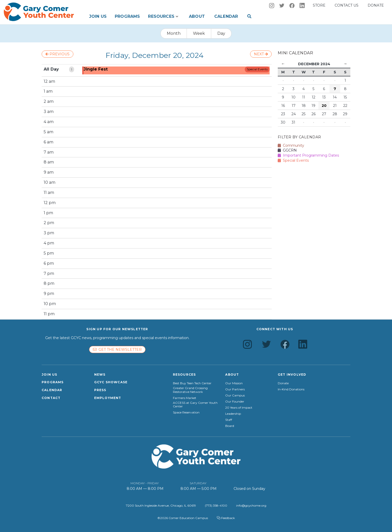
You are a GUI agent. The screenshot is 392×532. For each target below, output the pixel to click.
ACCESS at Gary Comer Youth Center (195, 405)
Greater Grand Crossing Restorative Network (190, 390)
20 (324, 106)
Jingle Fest (96, 69)
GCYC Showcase (111, 382)
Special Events (257, 69)
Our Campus (235, 395)
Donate (376, 5)
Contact (51, 398)
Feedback (226, 518)
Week (199, 33)
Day (221, 33)
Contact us (347, 5)
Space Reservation (186, 412)
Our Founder (235, 402)
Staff (229, 420)
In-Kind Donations (291, 389)
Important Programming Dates (308, 155)
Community (291, 145)
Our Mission (234, 383)
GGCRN (287, 150)
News (100, 375)
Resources (161, 16)
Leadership (233, 414)
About (197, 16)
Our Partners (235, 389)
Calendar (226, 16)
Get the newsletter (117, 350)
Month (174, 33)
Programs (127, 16)
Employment (108, 398)
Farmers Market (185, 398)
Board (230, 426)
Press (100, 390)
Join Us (98, 16)
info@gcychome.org (251, 505)
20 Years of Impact (239, 408)
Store (319, 5)
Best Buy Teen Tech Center (192, 383)
